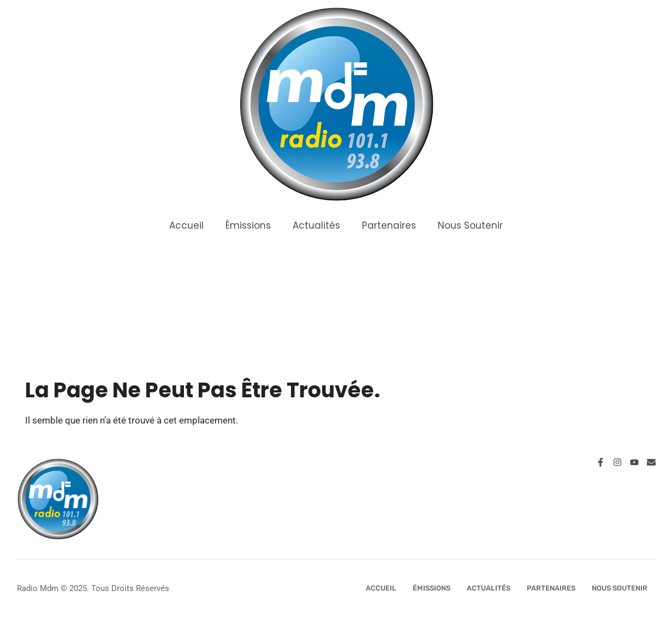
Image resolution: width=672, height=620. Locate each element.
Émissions (248, 225)
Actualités (316, 225)
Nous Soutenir (470, 225)
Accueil (186, 225)
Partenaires (389, 225)
